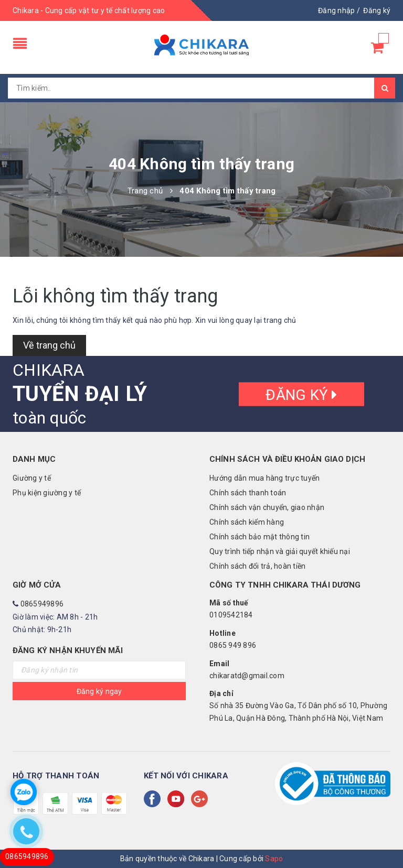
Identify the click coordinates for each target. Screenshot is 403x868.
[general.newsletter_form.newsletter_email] (99, 670)
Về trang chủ (49, 345)
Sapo (274, 859)
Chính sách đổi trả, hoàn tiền (257, 566)
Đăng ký (301, 394)
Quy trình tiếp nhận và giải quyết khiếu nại (280, 551)
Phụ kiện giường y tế (47, 493)
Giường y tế (32, 478)
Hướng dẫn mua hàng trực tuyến (264, 478)
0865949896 (42, 604)
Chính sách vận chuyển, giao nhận (267, 507)
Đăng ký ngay (99, 691)
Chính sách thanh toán (248, 493)
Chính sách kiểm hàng (247, 522)
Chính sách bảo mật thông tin (259, 537)
